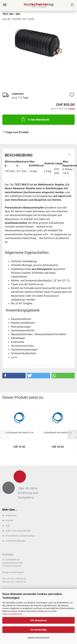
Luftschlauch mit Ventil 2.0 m (19, 433)
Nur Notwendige (39, 630)
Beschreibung (19, 155)
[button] (14, 376)
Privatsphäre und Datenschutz (20, 536)
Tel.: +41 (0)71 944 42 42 (14, 579)
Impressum (11, 515)
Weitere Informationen (38, 638)
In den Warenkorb (35, 119)
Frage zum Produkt (17, 132)
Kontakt (9, 520)
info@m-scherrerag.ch (13, 572)
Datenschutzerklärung (12, 614)
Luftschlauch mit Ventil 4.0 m (58, 433)
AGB (8, 526)
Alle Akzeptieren (39, 620)
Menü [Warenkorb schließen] (5, 5)
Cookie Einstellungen (16, 541)
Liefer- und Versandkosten (18, 531)
